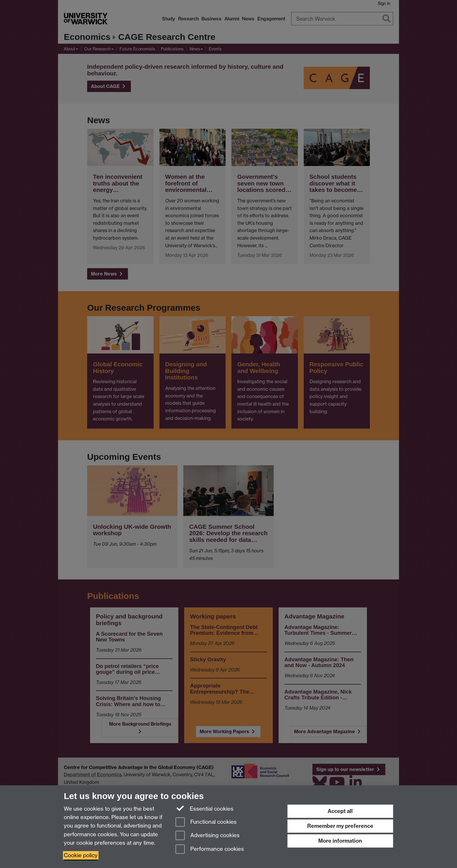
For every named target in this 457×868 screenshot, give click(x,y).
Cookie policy (81, 855)
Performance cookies (210, 850)
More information (340, 841)
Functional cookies (206, 822)
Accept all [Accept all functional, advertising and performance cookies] (340, 811)
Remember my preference (340, 826)
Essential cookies (204, 808)
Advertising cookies (208, 836)
